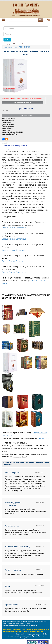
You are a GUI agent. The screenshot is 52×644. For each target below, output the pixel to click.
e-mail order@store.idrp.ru (25, 638)
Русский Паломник (36, 631)
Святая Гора (43, 438)
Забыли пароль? (18, 44)
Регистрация (7, 44)
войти (31, 449)
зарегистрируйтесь (20, 457)
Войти (7, 40)
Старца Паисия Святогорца (14, 228)
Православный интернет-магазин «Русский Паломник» (27, 636)
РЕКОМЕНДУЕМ (24, 47)
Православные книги (10, 47)
